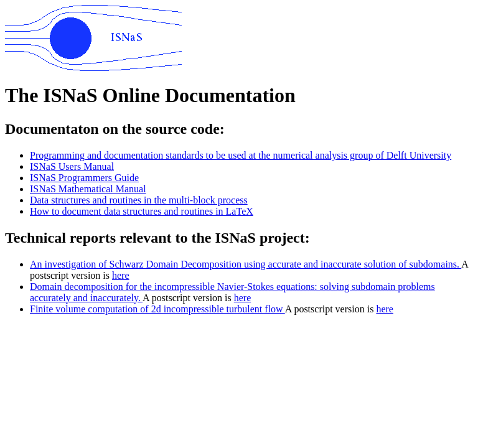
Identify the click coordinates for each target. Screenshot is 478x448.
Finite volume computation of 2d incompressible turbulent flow (157, 309)
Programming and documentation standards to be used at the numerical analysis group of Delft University (241, 155)
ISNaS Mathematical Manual (88, 189)
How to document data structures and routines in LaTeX (142, 211)
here (121, 275)
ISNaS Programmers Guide (84, 178)
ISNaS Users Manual (72, 166)
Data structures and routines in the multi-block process (139, 200)
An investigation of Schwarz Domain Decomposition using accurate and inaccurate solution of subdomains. (246, 264)
